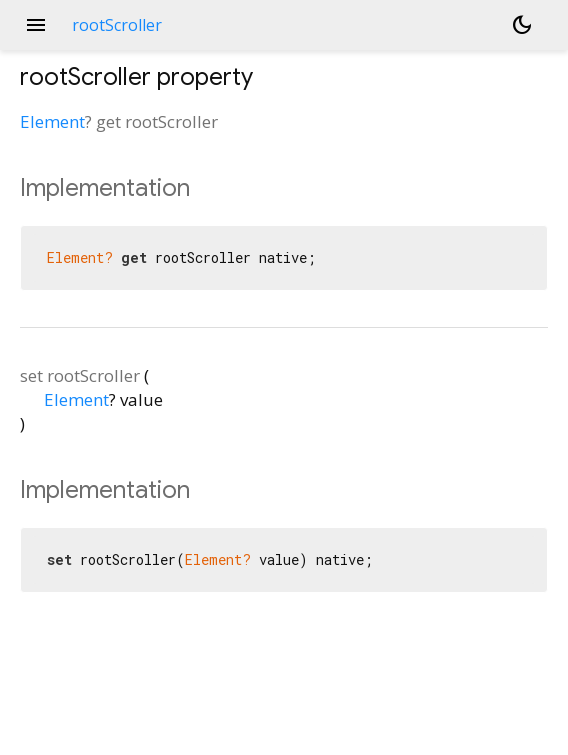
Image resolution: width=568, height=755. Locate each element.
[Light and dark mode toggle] (522, 25)
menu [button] (36, 25)
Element (52, 121)
